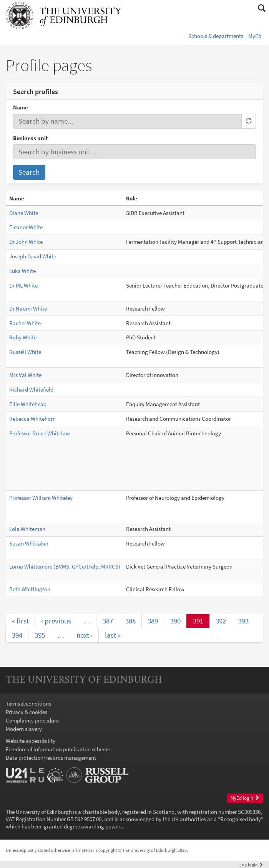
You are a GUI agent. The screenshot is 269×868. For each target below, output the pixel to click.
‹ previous (56, 621)
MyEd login (245, 798)
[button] (262, 8)
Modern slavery (24, 729)
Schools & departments (216, 36)
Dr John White (26, 242)
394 (17, 635)
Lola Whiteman (27, 529)
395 (40, 635)
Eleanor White (26, 227)
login (251, 865)
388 (130, 621)
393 (243, 621)
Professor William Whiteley (41, 498)
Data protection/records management (51, 758)
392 (221, 621)
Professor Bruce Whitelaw (40, 433)
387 (108, 621)
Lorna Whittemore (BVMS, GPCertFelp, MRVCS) (65, 566)
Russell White (25, 352)
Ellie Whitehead (28, 404)
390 (175, 621)
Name (21, 107)
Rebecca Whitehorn (32, 419)
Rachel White (25, 323)
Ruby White (23, 337)
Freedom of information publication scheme (58, 749)
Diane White (24, 213)
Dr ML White (23, 285)
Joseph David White (33, 256)
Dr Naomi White (28, 308)
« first (20, 621)
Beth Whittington (30, 589)
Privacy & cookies (27, 712)
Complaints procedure (32, 720)
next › (85, 635)
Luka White (22, 271)
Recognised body (241, 819)
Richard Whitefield (31, 389)
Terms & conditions (28, 703)
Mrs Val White (25, 375)
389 (153, 621)
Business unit (31, 138)
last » (113, 635)
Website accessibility (31, 741)
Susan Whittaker (29, 543)
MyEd (255, 36)
